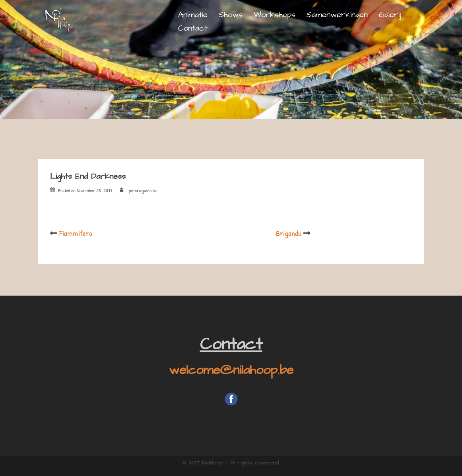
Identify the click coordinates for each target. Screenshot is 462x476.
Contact (193, 28)
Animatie (193, 15)
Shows (231, 15)
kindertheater (384, 425)
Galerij (390, 15)
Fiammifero (76, 233)
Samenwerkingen (337, 15)
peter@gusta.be (143, 190)
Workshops (275, 15)
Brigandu (289, 233)
